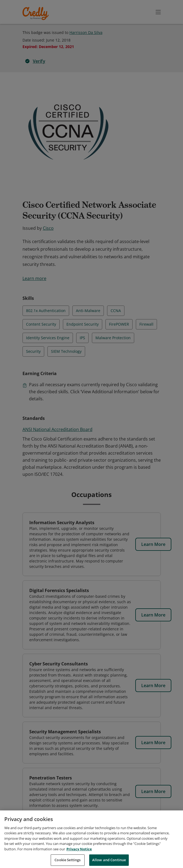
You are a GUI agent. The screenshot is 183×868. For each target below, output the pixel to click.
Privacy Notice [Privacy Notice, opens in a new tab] (79, 855)
